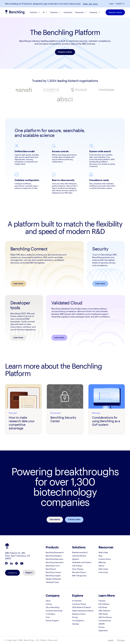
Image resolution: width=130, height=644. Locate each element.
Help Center (103, 569)
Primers (102, 627)
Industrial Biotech (79, 556)
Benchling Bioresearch (55, 552)
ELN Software (104, 604)
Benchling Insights (53, 576)
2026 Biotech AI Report (82, 607)
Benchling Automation (55, 562)
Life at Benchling (52, 607)
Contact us (12, 573)
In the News (50, 614)
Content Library (105, 559)
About (48, 601)
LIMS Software (104, 611)
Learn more (18, 284)
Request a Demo (79, 614)
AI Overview (77, 601)
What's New (103, 552)
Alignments (103, 630)
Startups (76, 624)
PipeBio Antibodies (53, 579)
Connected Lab (105, 621)
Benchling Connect (53, 572)
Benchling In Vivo (53, 566)
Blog (100, 556)
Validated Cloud (52, 582)
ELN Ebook (103, 607)
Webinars (102, 562)
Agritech (76, 559)
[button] (124, 4)
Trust (48, 617)
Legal (111, 640)
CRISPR (101, 624)
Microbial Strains (79, 572)
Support (29, 573)
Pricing (75, 617)
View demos (55, 520)
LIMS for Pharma (105, 617)
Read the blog (90, 4)
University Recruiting (54, 611)
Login (111, 4)
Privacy (121, 640)
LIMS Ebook (103, 614)
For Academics (78, 621)
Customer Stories (79, 604)
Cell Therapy (77, 566)
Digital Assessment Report (83, 611)
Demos (101, 566)
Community (103, 572)
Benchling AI (51, 569)
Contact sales (74, 520)
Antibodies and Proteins (82, 562)
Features (102, 601)
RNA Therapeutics (79, 576)
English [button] (119, 4)
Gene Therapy (78, 569)
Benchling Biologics (54, 556)
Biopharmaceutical (80, 552)
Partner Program (52, 621)
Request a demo (115, 12)
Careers (49, 604)
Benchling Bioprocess (54, 559)
